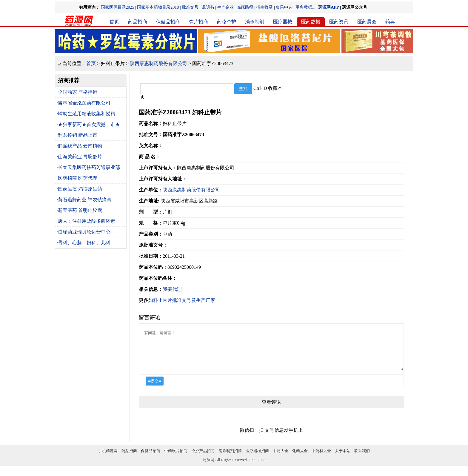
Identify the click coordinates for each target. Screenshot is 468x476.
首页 (114, 22)
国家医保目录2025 (118, 7)
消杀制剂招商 (230, 458)
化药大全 (300, 458)
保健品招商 (168, 22)
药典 (390, 22)
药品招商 (138, 22)
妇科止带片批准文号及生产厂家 (182, 300)
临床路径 (245, 7)
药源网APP (328, 7)
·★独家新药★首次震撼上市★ (88, 124)
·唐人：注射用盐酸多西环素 (86, 221)
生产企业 (225, 7)
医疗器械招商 (257, 458)
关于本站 (343, 458)
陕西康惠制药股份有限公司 (158, 63)
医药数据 (311, 22)
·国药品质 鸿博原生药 (79, 189)
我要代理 (172, 289)
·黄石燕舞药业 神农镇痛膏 (84, 200)
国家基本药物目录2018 (158, 7)
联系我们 (362, 458)
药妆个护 (227, 22)
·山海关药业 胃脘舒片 (79, 157)
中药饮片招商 (176, 458)
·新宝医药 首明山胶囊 (79, 210)
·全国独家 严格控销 (77, 92)
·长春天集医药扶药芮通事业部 (88, 167)
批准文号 (190, 7)
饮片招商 (198, 22)
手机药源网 (108, 458)
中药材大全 (321, 458)
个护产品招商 (203, 458)
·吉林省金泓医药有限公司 (84, 103)
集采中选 (284, 7)
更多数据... (305, 7)
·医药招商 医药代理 (77, 178)
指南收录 (264, 7)
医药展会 (367, 22)
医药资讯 (339, 22)
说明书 (208, 7)
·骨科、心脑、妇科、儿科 (84, 243)
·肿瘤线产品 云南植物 (79, 146)
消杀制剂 (255, 22)
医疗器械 (283, 22)
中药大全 (281, 458)
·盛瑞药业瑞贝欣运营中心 (84, 232)
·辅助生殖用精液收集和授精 (86, 114)
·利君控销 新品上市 (77, 135)
